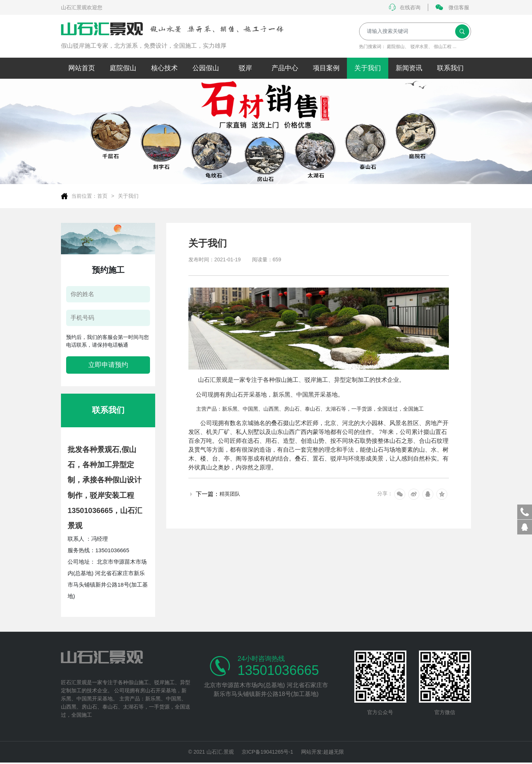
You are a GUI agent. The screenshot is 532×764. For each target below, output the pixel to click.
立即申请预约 (108, 365)
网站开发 (311, 753)
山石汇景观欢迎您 (82, 7)
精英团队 (230, 494)
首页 (102, 196)
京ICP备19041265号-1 (267, 753)
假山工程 (443, 47)
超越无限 (334, 753)
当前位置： (84, 196)
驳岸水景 (419, 47)
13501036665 (278, 670)
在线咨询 (405, 7)
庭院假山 (396, 47)
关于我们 (128, 196)
